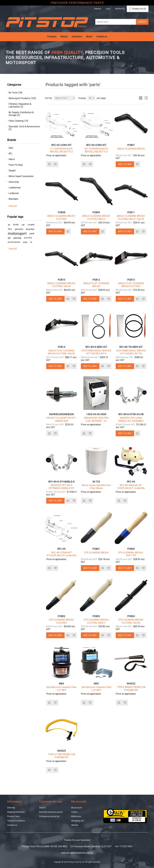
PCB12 (96, 280)
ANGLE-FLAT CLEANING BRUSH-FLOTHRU (131, 285)
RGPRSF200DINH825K (62, 414)
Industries (77, 37)
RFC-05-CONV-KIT (61, 145)
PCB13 (131, 280)
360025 (61, 751)
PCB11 (131, 212)
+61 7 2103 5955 (124, 846)
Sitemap (11, 808)
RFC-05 (61, 549)
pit (9, 238)
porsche (28, 238)
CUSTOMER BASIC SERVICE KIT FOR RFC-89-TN (131, 352)
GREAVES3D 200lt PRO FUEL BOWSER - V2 (96, 419)
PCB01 (96, 549)
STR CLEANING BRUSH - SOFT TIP (131, 554)
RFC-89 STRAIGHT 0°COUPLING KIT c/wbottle (61, 554)
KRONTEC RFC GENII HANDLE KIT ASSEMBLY (131, 419)
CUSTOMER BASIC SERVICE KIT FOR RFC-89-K (96, 352)
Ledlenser (14, 193)
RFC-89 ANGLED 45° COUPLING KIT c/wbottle (131, 487)
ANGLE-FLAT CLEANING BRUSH (96, 285)
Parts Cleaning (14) (18, 121)
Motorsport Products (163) (22, 98)
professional (14, 242)
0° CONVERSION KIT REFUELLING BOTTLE (61, 150)
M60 (61, 684)
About (89, 37)
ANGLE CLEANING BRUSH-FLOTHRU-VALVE (62, 285)
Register (98, 9)
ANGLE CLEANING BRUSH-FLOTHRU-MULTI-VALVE (131, 217)
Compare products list (49, 816)
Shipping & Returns (16, 812)
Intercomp (14, 182)
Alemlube (13, 199)
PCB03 (96, 616)
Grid (141, 98)
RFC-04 (131, 482)
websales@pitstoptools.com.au (77, 853)
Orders (74, 812)
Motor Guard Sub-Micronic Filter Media (96, 487)
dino (10, 229)
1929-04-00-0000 (96, 414)
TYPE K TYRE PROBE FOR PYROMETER (61, 756)
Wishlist (75, 825)
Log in (108, 9)
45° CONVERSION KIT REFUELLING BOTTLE (96, 150)
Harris (12, 159)
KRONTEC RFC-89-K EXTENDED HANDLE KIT (61, 487)
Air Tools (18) (15, 93)
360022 (131, 684)
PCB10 (62, 280)
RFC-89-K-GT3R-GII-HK (131, 414)
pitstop (17, 238)
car (23, 225)
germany (19, 229)
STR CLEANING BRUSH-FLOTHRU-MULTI (96, 621)
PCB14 (62, 347)
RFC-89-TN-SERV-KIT (131, 347)
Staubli (12, 171)
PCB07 (131, 145)
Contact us (102, 37)
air (9, 225)
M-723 (96, 482)
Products (52, 37)
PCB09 (96, 212)
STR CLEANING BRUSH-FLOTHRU (62, 621)
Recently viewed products (51, 812)
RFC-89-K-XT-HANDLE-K (61, 482)
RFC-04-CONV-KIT (96, 145)
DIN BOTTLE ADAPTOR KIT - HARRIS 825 (62, 419)
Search (42, 808)
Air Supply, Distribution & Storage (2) (21, 114)
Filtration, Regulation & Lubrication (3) (20, 105)
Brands (64, 37)
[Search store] (116, 22)
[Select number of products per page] (91, 98)
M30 (96, 684)
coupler (31, 225)
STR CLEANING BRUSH (96, 552)
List (146, 98)
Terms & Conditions (16, 821)
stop (25, 242)
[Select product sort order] (64, 98)
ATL (11, 154)
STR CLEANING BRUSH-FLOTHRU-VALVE (131, 621)
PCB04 (131, 616)
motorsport (17, 233)
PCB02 (62, 616)
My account (77, 808)
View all (13, 206)
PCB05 (131, 549)
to (31, 242)
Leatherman (15, 188)
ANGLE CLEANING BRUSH (131, 149)
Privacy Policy (13, 816)
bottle (16, 225)
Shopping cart (78, 821)
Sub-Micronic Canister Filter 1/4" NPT (96, 688)
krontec (30, 229)
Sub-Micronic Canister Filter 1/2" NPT (61, 688)
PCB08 (62, 212)
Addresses (76, 816)
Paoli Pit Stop (16, 165)
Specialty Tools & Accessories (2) (24, 128)
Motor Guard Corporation (21, 176)
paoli (32, 233)
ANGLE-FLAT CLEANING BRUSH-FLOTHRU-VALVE (61, 352)
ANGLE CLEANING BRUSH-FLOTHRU (62, 217)
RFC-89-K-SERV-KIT (96, 347)
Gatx (11, 148)
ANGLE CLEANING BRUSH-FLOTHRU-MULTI (96, 217)
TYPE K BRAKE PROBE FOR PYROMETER (131, 688)
